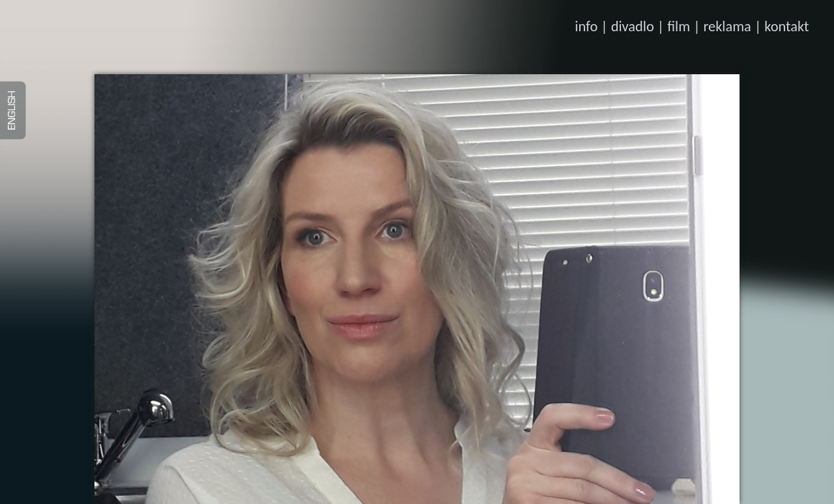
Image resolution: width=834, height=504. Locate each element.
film (679, 26)
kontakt (786, 26)
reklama (727, 26)
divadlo (633, 26)
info (586, 26)
